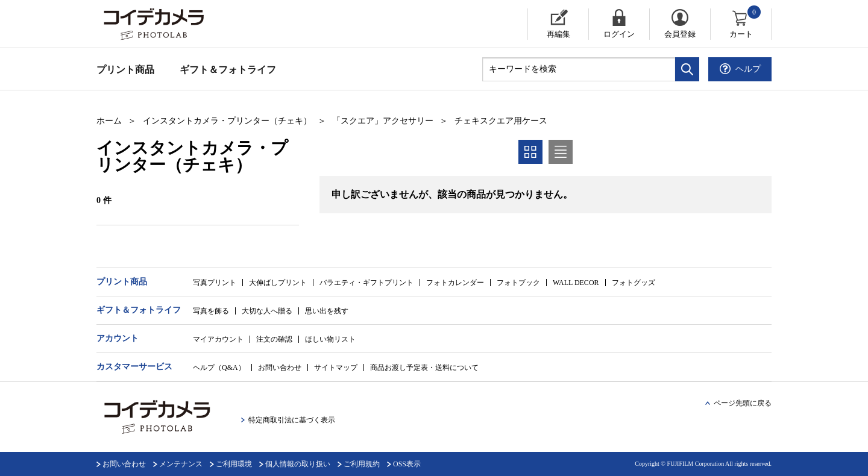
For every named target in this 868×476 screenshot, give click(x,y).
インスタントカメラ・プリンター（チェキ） (227, 121)
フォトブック (518, 283)
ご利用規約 (362, 464)
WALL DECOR (576, 283)
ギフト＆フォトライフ (228, 70)
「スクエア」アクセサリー (383, 121)
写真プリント (215, 283)
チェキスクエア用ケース (501, 121)
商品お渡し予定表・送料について (424, 368)
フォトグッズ (634, 283)
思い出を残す (327, 311)
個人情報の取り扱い (298, 464)
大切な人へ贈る (267, 311)
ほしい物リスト (330, 339)
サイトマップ (336, 368)
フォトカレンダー (455, 283)
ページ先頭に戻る (743, 403)
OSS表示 (407, 464)
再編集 (558, 34)
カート (746, 23)
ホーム (109, 121)
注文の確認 (274, 339)
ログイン (619, 34)
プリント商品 (125, 70)
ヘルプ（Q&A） (219, 368)
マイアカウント (218, 339)
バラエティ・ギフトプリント (366, 283)
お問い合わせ (280, 368)
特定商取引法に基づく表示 (292, 420)
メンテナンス (181, 464)
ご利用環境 (234, 464)
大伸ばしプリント (278, 283)
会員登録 (680, 34)
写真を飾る (211, 311)
